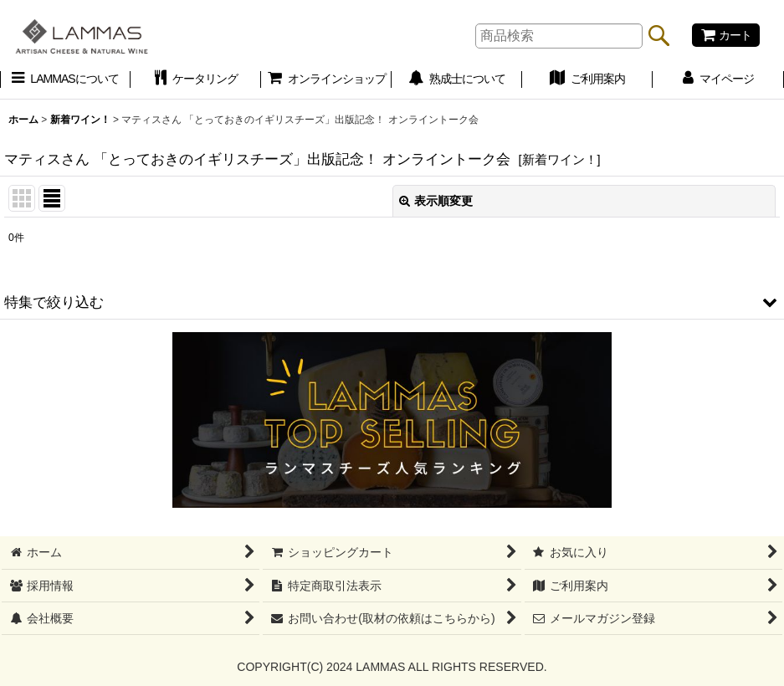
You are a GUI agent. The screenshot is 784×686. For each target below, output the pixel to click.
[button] (392, 302)
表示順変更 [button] (436, 201)
